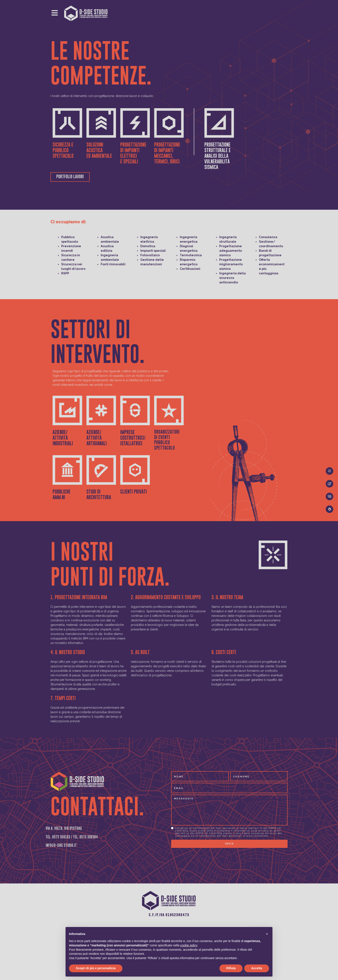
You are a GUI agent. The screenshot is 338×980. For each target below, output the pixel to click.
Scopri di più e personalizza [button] (96, 968)
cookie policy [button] (189, 945)
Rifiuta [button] (231, 968)
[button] (267, 934)
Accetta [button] (257, 968)
